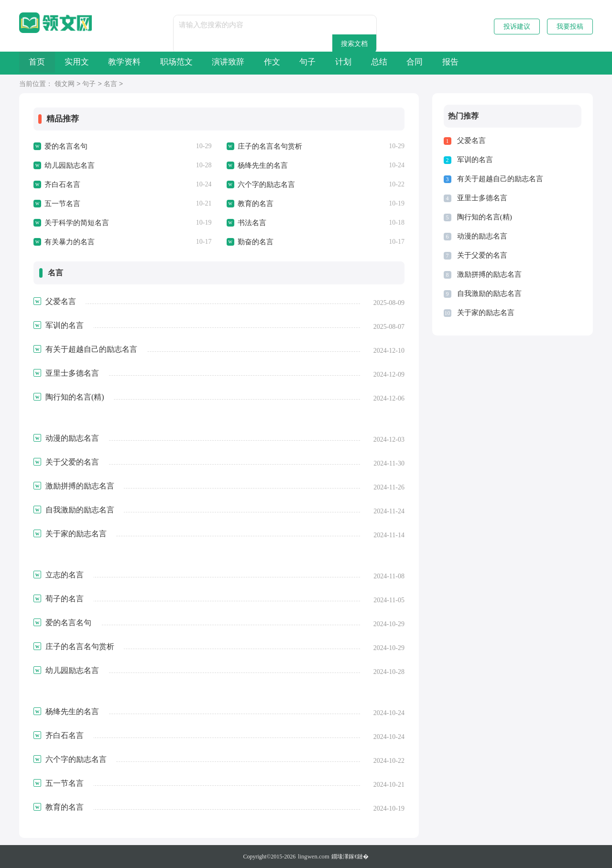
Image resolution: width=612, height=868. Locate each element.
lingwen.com (314, 857)
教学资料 (150, 63)
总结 (466, 63)
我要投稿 (570, 27)
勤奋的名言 (256, 242)
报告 (558, 63)
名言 (110, 84)
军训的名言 (475, 160)
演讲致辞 (274, 63)
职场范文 (212, 63)
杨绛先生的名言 (263, 165)
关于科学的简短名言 (77, 223)
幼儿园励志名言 (70, 165)
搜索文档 (376, 25)
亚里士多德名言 (482, 198)
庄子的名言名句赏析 (270, 146)
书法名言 (252, 223)
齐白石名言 (62, 184)
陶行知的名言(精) (485, 217)
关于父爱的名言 (482, 255)
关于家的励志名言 (486, 313)
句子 (374, 63)
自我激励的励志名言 (489, 293)
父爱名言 (471, 141)
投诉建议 (517, 27)
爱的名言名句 (66, 146)
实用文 (92, 63)
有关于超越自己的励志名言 (500, 179)
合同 (512, 63)
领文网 (65, 84)
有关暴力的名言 (70, 242)
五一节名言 (62, 204)
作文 (328, 63)
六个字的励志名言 (266, 184)
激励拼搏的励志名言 (489, 274)
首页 (42, 63)
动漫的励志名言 (482, 236)
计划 (420, 63)
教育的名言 (256, 204)
